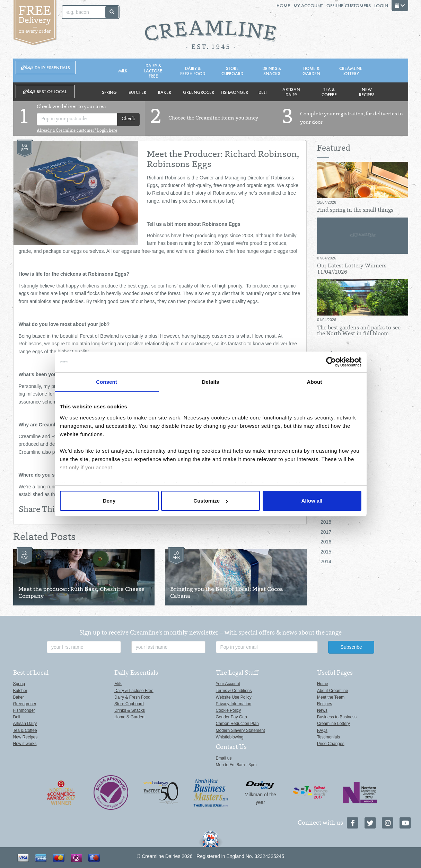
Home (283, 5)
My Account (308, 5)
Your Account (228, 684)
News (322, 710)
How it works (25, 744)
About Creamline (332, 691)
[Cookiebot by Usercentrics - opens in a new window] (331, 362)
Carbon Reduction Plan (237, 724)
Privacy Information (234, 704)
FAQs (322, 730)
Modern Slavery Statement (240, 730)
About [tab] (315, 382)
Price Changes (331, 744)
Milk (123, 70)
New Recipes (367, 92)
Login (381, 5)
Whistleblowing (230, 737)
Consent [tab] (107, 382)
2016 (326, 542)
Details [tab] (211, 382)
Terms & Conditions (234, 691)
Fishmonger (234, 92)
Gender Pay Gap (231, 717)
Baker (165, 92)
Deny (109, 501)
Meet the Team (331, 697)
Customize (211, 501)
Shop (46, 68)
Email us (224, 758)
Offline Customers (349, 5)
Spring (109, 92)
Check (128, 119)
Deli (262, 92)
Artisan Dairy (291, 92)
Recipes (324, 704)
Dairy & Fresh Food (193, 71)
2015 (326, 552)
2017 (326, 532)
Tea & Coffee (329, 92)
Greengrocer (199, 92)
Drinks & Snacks (272, 71)
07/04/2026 (327, 258)
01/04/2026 (327, 320)
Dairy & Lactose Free (153, 70)
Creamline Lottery (351, 71)
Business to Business (337, 717)
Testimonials (328, 737)
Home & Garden (311, 71)
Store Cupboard (232, 71)
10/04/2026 (327, 202)
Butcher (137, 92)
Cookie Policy (229, 710)
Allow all (312, 501)
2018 (326, 522)
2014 (326, 561)
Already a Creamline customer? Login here (77, 131)
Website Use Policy (234, 697)
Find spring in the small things (355, 210)
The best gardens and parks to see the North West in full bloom (359, 331)
